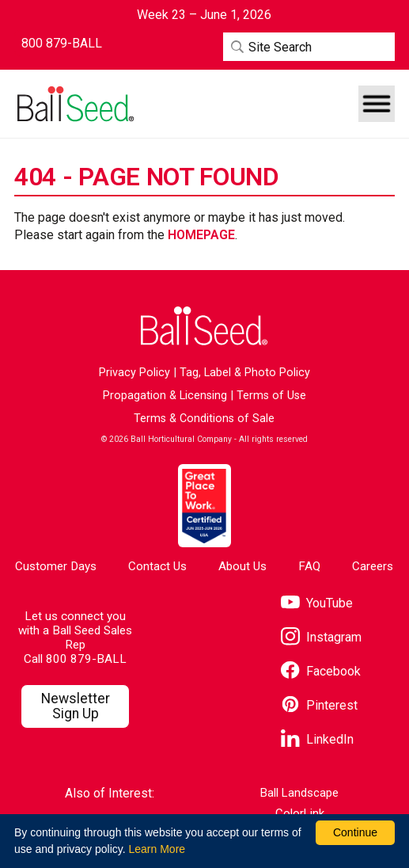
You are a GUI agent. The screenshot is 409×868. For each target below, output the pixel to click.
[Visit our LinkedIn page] (317, 740)
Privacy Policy (134, 373)
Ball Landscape (299, 793)
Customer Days (56, 566)
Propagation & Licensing (165, 396)
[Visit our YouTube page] (317, 604)
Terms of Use (271, 396)
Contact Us (157, 566)
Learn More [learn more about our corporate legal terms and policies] (157, 849)
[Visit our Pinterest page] (319, 706)
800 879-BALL (86, 659)
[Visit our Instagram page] (321, 638)
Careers (373, 566)
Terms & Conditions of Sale (204, 419)
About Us (242, 566)
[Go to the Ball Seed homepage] (74, 104)
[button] (377, 104)
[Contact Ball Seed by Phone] (62, 44)
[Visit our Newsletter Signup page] (75, 706)
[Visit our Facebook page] (321, 672)
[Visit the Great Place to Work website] (204, 506)
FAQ (309, 566)
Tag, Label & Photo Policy (245, 373)
